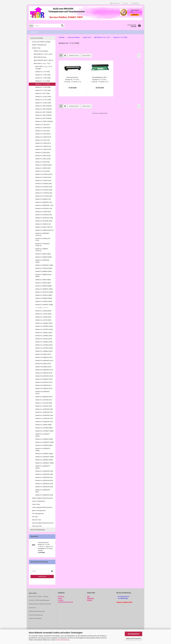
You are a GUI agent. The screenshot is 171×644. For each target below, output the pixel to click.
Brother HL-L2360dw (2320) (44, 336)
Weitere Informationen (133, 638)
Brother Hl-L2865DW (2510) (44, 397)
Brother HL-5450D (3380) (43, 283)
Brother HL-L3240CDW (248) (44, 415)
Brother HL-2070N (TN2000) (44, 121)
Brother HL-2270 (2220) (43, 171)
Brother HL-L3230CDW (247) (44, 412)
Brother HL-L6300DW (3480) (44, 454)
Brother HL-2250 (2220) (43, 162)
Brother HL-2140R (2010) (43, 143)
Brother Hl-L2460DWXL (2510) (43, 393)
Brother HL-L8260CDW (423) (44, 480)
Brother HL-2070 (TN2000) (44, 118)
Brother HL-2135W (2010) (43, 137)
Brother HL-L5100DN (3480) (44, 428)
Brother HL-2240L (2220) (43, 159)
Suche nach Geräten (37, 38)
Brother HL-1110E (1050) (43, 75)
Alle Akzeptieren (134, 634)
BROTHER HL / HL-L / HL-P (42, 64)
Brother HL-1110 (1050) (43, 72)
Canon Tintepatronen (39, 501)
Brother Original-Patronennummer (42, 498)
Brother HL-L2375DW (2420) (44, 348)
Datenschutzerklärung (63, 640)
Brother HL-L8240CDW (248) (44, 474)
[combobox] (74, 56)
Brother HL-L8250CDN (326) (44, 477)
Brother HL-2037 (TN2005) (44, 112)
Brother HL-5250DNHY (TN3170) (42, 234)
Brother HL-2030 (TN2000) (44, 106)
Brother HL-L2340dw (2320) (44, 323)
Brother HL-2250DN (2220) (44, 165)
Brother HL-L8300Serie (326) (44, 484)
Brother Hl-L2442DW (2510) (44, 373)
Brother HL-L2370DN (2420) (44, 345)
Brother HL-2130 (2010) (43, 125)
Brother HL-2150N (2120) (43, 146)
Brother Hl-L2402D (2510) (43, 364)
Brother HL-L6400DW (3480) (44, 460)
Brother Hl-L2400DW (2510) (44, 357)
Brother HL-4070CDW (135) (44, 208)
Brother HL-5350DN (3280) (44, 257)
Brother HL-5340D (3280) (43, 254)
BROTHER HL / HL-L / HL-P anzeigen (44, 68)
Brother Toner (36, 48)
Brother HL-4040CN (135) (43, 199)
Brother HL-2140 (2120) (43, 140)
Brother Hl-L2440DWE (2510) (44, 370)
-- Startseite (34, 32)
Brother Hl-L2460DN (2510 (44, 385)
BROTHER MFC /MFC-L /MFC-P (43, 60)
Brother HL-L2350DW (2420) (44, 326)
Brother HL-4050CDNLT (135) (44, 205)
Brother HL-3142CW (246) (43, 181)
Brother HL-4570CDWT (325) (44, 218)
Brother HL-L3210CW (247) (44, 400)
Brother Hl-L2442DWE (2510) (44, 376)
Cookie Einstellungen (35, 618)
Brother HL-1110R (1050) (43, 78)
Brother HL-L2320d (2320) (43, 317)
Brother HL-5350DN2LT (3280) (43, 261)
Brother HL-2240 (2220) (43, 153)
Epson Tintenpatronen (39, 511)
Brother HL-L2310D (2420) (44, 314)
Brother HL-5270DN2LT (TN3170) (43, 245)
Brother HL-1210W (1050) (43, 97)
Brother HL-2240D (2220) (43, 156)
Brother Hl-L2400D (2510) (43, 354)
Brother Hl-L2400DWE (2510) (44, 361)
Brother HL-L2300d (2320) (43, 311)
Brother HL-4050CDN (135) (44, 202)
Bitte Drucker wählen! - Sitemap (38, 596)
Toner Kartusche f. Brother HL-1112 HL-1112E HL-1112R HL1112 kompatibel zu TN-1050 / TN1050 (72, 80)
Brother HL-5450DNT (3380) (44, 289)
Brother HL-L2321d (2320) (43, 320)
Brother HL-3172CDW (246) (44, 196)
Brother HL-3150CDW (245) (44, 187)
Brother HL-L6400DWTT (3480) (43, 467)
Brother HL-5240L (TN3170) (44, 227)
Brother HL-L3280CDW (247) (44, 422)
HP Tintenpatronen (38, 514)
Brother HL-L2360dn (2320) (44, 333)
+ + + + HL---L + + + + (42, 308)
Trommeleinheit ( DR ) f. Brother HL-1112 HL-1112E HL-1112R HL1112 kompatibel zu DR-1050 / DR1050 (100, 80)
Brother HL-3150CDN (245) (44, 184)
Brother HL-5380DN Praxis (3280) (44, 276)
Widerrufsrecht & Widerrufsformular (40, 604)
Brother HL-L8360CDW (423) (44, 495)
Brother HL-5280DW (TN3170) (42, 250)
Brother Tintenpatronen (39, 45)
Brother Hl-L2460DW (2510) (44, 389)
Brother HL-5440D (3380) (43, 280)
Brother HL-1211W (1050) (43, 100)
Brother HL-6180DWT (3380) (44, 305)
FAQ (88, 597)
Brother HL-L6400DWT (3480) (45, 463)
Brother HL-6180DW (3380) (44, 301)
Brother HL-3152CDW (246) (44, 190)
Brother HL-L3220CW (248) (44, 406)
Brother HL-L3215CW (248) (44, 403)
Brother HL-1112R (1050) (43, 90)
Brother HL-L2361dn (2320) (44, 339)
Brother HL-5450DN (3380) (44, 286)
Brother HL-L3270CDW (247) (44, 418)
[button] (115, 3)
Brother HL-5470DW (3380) (44, 295)
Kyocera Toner (37, 520)
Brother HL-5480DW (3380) (44, 298)
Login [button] (125, 3)
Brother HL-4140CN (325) (43, 212)
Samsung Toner (37, 526)
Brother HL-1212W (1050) (43, 103)
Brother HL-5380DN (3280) (44, 271)
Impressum (32, 608)
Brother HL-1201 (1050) (43, 93)
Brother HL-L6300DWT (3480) (45, 457)
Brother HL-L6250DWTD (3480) (43, 450)
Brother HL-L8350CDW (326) (44, 487)
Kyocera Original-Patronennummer (43, 523)
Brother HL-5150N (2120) (43, 224)
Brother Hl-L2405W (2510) (43, 367)
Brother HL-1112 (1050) (43, 84)
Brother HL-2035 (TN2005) (44, 109)
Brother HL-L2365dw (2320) (44, 342)
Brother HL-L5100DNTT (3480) (43, 435)
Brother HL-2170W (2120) (43, 149)
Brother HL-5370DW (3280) (44, 268)
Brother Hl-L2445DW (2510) (44, 379)
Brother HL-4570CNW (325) (44, 221)
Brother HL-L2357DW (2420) (44, 329)
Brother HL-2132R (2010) (43, 134)
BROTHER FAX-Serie (40, 57)
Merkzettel (135, 3)
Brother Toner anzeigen (41, 51)
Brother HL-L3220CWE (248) (44, 409)
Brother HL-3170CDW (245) (44, 193)
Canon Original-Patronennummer (42, 507)
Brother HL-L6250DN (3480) (44, 445)
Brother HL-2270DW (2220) (44, 174)
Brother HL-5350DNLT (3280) (44, 265)
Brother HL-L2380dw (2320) (44, 351)
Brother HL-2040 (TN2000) (44, 115)
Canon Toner (36, 504)
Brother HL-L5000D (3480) (44, 425)
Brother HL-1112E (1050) (43, 87)
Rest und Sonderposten (38, 530)
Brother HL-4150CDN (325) (44, 215)
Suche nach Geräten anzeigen (41, 42)
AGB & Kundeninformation (37, 611)
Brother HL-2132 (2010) (43, 131)
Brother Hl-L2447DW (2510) (44, 382)
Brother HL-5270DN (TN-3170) (43, 240)
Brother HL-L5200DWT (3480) (45, 442)
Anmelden (42, 577)
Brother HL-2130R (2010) (43, 128)
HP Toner (35, 517)
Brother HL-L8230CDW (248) (44, 471)
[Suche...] (31, 26)
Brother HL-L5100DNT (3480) (44, 431)
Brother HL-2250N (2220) (43, 168)
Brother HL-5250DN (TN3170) (45, 230)
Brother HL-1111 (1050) (43, 81)
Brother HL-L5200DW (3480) (44, 439)
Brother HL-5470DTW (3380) (44, 292)
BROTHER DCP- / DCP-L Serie (43, 54)
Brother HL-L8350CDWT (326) (43, 491)
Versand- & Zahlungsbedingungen (39, 600)
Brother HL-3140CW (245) (43, 177)
